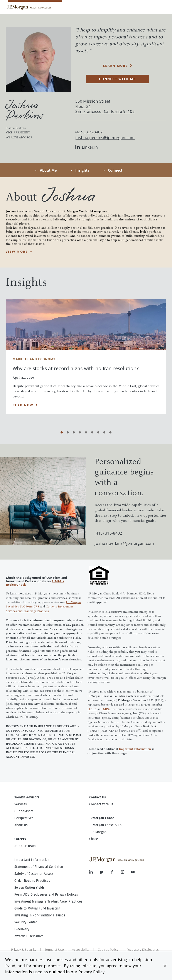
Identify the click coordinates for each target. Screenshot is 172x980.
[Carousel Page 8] (104, 432)
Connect (115, 170)
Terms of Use (54, 950)
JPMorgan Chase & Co (105, 825)
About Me (48, 170)
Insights (82, 170)
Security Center (26, 922)
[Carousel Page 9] (110, 432)
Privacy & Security (24, 950)
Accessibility (81, 950)
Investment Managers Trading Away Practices (48, 901)
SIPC (106, 709)
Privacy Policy (91, 972)
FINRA (92, 709)
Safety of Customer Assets (34, 874)
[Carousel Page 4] (80, 432)
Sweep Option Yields (30, 888)
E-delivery (22, 929)
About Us (21, 825)
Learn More (115, 66)
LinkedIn (87, 147)
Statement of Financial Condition (39, 867)
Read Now (23, 405)
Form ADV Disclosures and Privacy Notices (46, 895)
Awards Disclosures (29, 936)
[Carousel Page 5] (86, 432)
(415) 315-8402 (108, 533)
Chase (94, 839)
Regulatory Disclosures (143, 950)
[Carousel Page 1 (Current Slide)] (62, 432)
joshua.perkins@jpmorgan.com (105, 138)
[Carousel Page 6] (92, 432)
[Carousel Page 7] (98, 432)
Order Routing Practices (32, 881)
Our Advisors (24, 811)
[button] (165, 966)
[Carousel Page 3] (74, 432)
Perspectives (24, 818)
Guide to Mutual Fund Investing (37, 908)
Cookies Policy (108, 950)
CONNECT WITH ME (117, 79)
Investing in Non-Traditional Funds (40, 915)
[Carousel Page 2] (68, 432)
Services (21, 804)
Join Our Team (25, 846)
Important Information (135, 749)
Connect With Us (101, 804)
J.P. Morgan (98, 832)
